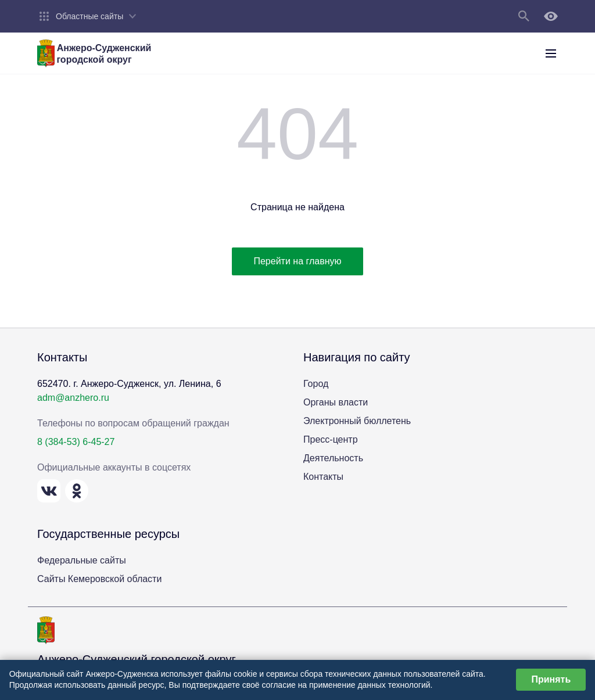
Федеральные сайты (82, 560)
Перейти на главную (297, 261)
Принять (551, 679)
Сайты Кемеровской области (99, 579)
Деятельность (333, 458)
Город (316, 384)
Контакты (323, 477)
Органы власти (336, 402)
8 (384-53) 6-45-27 (76, 442)
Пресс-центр (331, 439)
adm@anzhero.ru (73, 398)
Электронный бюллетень (357, 421)
